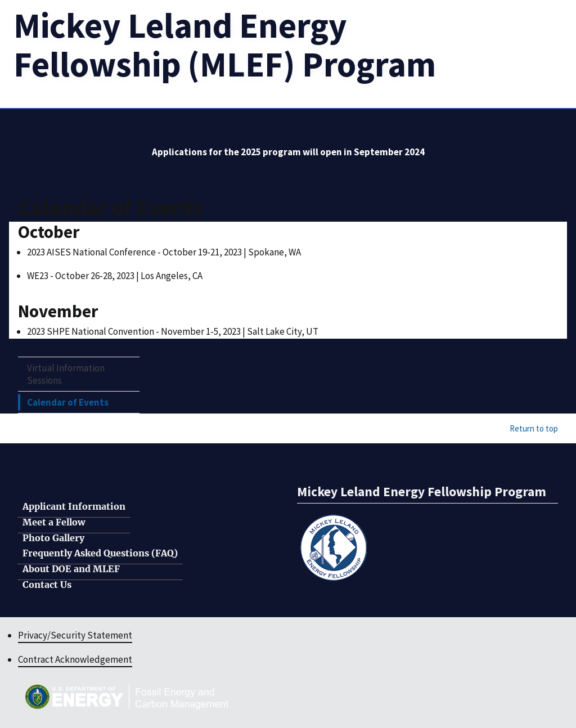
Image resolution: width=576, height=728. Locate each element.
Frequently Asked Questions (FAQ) (100, 554)
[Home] (225, 45)
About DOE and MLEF (71, 569)
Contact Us (47, 585)
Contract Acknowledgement (75, 659)
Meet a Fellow (54, 523)
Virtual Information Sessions (66, 374)
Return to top (534, 428)
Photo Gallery (53, 538)
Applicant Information (74, 507)
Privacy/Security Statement (75, 635)
